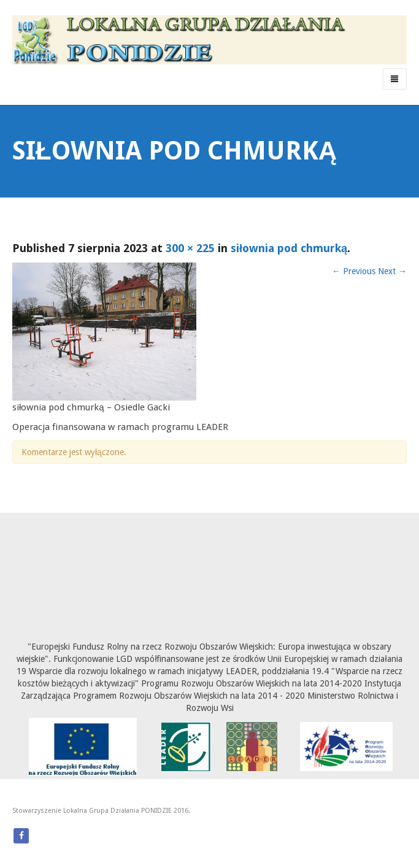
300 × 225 (190, 248)
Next (392, 271)
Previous (354, 271)
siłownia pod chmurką (289, 248)
